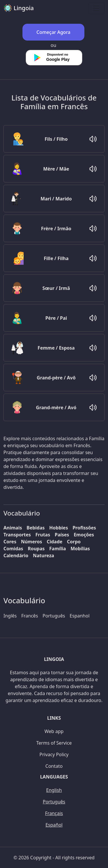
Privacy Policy (54, 754)
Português (54, 616)
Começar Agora (54, 32)
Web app (54, 731)
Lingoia (19, 8)
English (54, 790)
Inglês (10, 616)
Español (54, 825)
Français (54, 813)
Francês (30, 616)
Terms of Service (54, 743)
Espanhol (80, 616)
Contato (54, 766)
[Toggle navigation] (96, 8)
